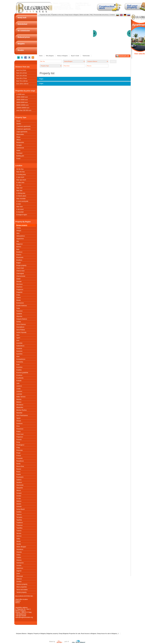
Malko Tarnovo (21, 397)
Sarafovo (19, 482)
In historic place (21, 196)
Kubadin (19, 381)
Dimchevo (20, 284)
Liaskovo (19, 386)
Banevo (19, 247)
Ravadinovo (20, 461)
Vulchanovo (20, 563)
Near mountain (21, 199)
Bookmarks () (124, 56)
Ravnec (19, 469)
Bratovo (19, 255)
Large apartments (22, 132)
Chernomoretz (21, 276)
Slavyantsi (20, 488)
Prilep (18, 448)
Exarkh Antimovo (22, 306)
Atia (18, 241)
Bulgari (19, 263)
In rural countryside (22, 201)
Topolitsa (19, 520)
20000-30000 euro (22, 100)
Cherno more (20, 271)
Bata (18, 249)
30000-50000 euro (22, 102)
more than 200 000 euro (24, 110)
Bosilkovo (19, 252)
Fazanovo (20, 311)
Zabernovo (20, 568)
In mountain (20, 212)
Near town (20, 207)
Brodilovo (19, 260)
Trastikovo (20, 523)
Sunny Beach (21, 509)
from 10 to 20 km (22, 73)
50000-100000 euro (23, 105)
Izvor (18, 340)
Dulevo (19, 298)
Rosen (18, 472)
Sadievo (19, 480)
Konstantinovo (21, 359)
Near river (20, 188)
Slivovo (19, 490)
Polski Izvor (20, 434)
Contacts (112, 15)
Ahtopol (19, 231)
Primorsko (20, 450)
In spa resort (20, 177)
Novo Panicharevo (22, 415)
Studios (19, 124)
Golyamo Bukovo (22, 319)
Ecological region (22, 215)
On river (19, 185)
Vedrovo (19, 536)
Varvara (19, 533)
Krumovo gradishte (22, 373)
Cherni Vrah (20, 268)
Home (41, 56)
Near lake (19, 191)
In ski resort (20, 209)
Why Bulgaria (50, 56)
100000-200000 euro (23, 108)
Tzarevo (19, 531)
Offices (19, 140)
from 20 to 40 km (22, 76)
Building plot (20, 156)
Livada (18, 389)
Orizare (19, 421)
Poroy (18, 442)
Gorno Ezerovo (21, 324)
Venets (19, 541)
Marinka (19, 399)
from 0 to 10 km (21, 70)
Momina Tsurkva (21, 410)
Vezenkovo (20, 549)
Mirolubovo (20, 405)
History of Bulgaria (62, 56)
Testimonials (86, 56)
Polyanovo (20, 437)
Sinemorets (20, 485)
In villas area (20, 183)
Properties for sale (45, 15)
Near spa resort (21, 180)
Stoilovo (19, 501)
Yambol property (21, 592)
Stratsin (19, 504)
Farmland (19, 153)
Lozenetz (19, 394)
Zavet (18, 574)
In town (19, 204)
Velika (18, 539)
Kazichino (19, 354)
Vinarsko (19, 552)
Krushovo (19, 375)
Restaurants (20, 142)
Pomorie (19, 440)
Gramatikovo (20, 327)
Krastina (19, 370)
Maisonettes (20, 134)
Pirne (18, 426)
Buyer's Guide (75, 56)
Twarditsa (19, 528)
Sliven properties (22, 587)
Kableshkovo (20, 346)
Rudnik (19, 474)
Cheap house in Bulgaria (72, 15)
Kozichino (19, 367)
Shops (18, 137)
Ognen (19, 418)
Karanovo (19, 351)
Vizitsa (18, 555)
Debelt (18, 279)
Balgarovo (20, 244)
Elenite (19, 300)
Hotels (18, 150)
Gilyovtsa (19, 316)
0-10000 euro (21, 94)
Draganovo (20, 290)
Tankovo (19, 515)
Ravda (18, 464)
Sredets (19, 496)
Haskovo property (22, 584)
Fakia (18, 308)
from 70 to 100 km (22, 81)
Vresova (19, 560)
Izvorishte (19, 343)
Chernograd (20, 273)
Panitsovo (20, 424)
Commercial (20, 148)
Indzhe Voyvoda (21, 332)
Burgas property (22, 225)
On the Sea (20, 169)
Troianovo (20, 525)
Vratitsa (19, 557)
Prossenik (20, 458)
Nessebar (19, 413)
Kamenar (19, 348)
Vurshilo (19, 565)
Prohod (19, 456)
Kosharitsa (20, 362)
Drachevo (19, 287)
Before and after (84, 15)
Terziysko (19, 517)
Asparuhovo (20, 239)
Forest (18, 159)
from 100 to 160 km (22, 84)
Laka (18, 383)
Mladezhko (20, 407)
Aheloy (19, 228)
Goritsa (19, 322)
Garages (19, 145)
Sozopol (19, 493)
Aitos (18, 233)
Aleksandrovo (21, 236)
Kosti (18, 365)
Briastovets (20, 257)
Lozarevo (19, 391)
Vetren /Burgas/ (21, 547)
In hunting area (21, 174)
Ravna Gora (20, 466)
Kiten (18, 357)
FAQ (91, 15)
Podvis (19, 432)
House (18, 121)
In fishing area (21, 193)
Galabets (19, 314)
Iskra (18, 335)
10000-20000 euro (22, 97)
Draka (18, 295)
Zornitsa (19, 582)
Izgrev (18, 338)
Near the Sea (21, 172)
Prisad (18, 453)
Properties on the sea (57, 15)
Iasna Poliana (21, 330)
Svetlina (19, 512)
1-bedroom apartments (23, 126)
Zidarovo (19, 579)
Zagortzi (19, 571)
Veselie (19, 544)
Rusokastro (20, 477)
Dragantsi (19, 292)
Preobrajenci (20, 445)
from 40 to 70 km (22, 78)
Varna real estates (22, 590)
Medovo (19, 402)
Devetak (19, 282)
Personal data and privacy (101, 15)
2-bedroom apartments (23, 129)
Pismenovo (20, 429)
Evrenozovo (20, 303)
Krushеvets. (20, 378)
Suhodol (19, 507)
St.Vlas (19, 499)
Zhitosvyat (20, 576)
